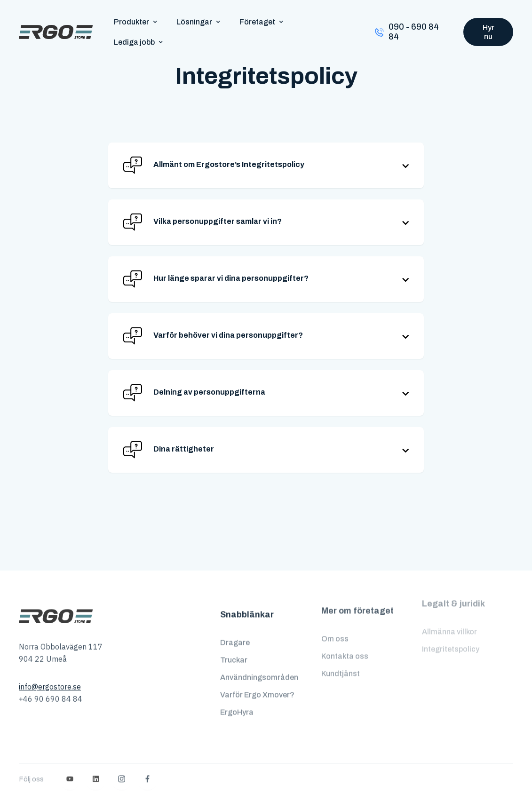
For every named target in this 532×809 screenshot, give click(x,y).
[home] (56, 32)
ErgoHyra (237, 703)
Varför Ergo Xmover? (257, 686)
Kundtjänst (341, 661)
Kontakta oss (345, 643)
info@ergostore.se (50, 682)
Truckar (234, 652)
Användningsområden (259, 669)
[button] (136, 22)
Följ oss (31, 761)
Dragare (235, 634)
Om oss (335, 626)
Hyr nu (488, 32)
